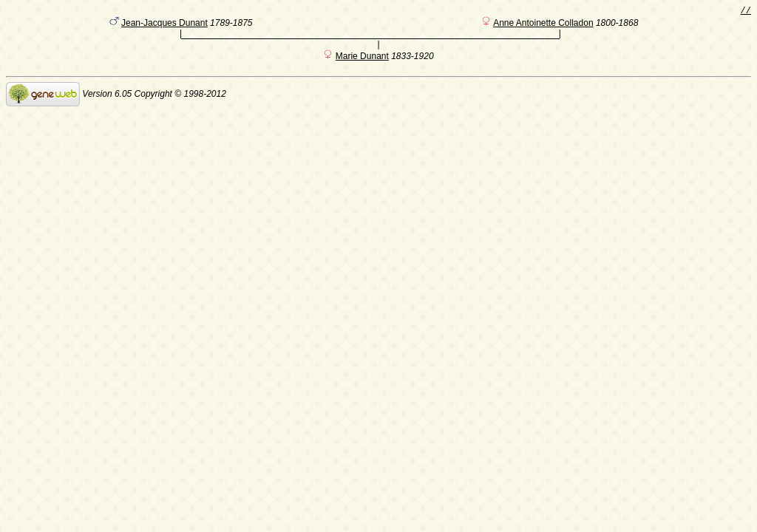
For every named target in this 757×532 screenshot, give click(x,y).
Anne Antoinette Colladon (543, 26)
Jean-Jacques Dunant (164, 26)
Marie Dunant (362, 61)
